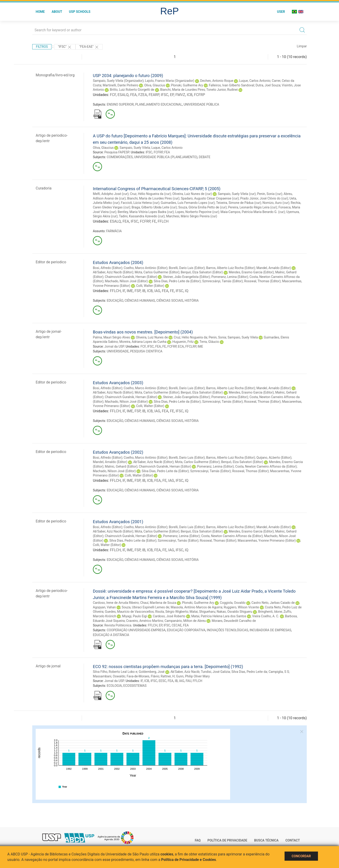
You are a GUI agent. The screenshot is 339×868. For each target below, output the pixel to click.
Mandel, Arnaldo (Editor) (274, 268)
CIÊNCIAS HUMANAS (140, 301)
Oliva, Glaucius (155, 85)
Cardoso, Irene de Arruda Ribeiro (116, 603)
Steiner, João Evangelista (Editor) (187, 277)
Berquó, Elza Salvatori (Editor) (202, 272)
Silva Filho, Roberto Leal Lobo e (115, 672)
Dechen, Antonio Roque (217, 81)
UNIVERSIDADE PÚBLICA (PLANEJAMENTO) (166, 157)
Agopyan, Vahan (104, 607)
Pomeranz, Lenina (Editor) (230, 277)
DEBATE (204, 157)
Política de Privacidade (227, 840)
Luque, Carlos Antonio (255, 81)
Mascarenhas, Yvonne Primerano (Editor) (267, 541)
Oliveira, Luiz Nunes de (152, 337)
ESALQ (123, 95)
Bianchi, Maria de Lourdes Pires (182, 90)
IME (130, 291)
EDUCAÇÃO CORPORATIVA (186, 630)
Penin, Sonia (217, 337)
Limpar (302, 46)
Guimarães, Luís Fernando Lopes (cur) (188, 203)
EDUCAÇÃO (115, 301)
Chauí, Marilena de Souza (158, 603)
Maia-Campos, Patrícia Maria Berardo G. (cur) (253, 212)
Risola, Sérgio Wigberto (172, 612)
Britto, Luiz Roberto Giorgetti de (132, 90)
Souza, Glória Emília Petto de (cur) (202, 207)
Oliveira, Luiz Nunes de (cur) (192, 194)
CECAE (176, 625)
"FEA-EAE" (89, 47)
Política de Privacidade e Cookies (189, 860)
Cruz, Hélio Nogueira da (191, 337)
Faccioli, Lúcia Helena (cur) (140, 203)
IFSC (165, 95)
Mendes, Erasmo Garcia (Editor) (251, 272)
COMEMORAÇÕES (120, 157)
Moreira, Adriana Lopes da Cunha (143, 342)
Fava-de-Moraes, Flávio (143, 676)
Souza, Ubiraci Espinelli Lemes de (145, 607)
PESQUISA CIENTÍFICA (146, 351)
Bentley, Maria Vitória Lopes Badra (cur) (146, 212)
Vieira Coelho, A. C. (266, 616)
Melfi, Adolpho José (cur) (111, 194)
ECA (181, 346)
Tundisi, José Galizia (215, 672)
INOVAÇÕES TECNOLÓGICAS (227, 630)
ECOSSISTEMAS (135, 686)
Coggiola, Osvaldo (233, 603)
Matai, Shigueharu (202, 612)
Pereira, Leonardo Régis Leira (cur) (253, 207)
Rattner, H (168, 676)
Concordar (301, 856)
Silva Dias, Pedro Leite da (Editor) (177, 281)
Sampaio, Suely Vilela (135, 148)
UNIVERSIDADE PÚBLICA (201, 104)
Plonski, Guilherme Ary (187, 85)
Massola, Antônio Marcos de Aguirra (196, 607)
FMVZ (180, 95)
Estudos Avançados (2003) (118, 383)
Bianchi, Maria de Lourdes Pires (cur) (153, 198)
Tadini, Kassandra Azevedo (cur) (142, 216)
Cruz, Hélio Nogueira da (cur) (150, 194)
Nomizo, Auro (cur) (276, 203)
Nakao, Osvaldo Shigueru (234, 612)
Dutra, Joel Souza (268, 85)
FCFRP (199, 95)
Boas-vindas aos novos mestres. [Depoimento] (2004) (143, 332)
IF (124, 291)
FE (154, 221)
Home (40, 12)
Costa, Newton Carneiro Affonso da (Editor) (266, 466)
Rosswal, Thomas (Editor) (262, 281)
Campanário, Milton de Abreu (185, 621)
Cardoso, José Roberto (169, 616)
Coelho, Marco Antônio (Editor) (146, 268)
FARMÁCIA (114, 231)
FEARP (154, 95)
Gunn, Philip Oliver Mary (193, 676)
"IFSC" (65, 47)
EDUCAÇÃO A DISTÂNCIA (111, 635)
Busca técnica (266, 840)
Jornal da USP (114, 346)
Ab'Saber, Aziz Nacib (185, 672)
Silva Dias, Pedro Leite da (249, 672)
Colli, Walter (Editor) (150, 286)
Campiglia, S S (279, 672)
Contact (293, 840)
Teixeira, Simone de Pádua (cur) (239, 203)
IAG (157, 291)
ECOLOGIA (114, 686)
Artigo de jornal (48, 666)
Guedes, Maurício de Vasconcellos (129, 612)
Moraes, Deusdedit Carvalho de (234, 621)
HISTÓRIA (192, 301)
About (57, 12)
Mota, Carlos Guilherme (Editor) (157, 272)
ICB (190, 95)
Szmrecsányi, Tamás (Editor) (222, 281)
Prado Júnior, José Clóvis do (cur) (264, 198)
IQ (187, 291)
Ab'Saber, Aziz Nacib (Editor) (113, 272)
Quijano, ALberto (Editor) (274, 458)
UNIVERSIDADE (118, 351)
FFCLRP (191, 346)
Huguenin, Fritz (183, 342)
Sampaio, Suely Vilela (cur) (237, 194)
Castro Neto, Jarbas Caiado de (273, 603)
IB (144, 291)
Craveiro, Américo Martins (145, 621)
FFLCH (163, 221)
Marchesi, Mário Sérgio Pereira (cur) (192, 216)
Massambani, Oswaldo (109, 676)
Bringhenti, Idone (270, 612)
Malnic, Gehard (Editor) (121, 466)
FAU (189, 681)
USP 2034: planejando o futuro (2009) (128, 76)
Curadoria (44, 188)
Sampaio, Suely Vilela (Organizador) (118, 81)
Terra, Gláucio (209, 342)
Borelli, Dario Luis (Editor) (187, 268)
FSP (137, 291)
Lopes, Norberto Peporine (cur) (197, 212)
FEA (133, 95)
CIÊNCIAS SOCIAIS (170, 301)
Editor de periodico (51, 262)
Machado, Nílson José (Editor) (126, 281)
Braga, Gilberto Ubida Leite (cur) (154, 207)
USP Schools (80, 12)
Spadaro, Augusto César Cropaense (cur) (210, 198)
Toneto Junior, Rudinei (222, 90)
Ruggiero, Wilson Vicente (241, 607)
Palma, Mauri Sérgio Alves (111, 337)
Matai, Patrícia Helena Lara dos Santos (219, 616)
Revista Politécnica (118, 625)
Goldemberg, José (152, 672)
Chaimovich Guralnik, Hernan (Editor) (131, 277)
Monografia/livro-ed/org (55, 75)
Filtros (42, 47)
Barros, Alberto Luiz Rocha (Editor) (230, 268)
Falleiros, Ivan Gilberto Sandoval (231, 85)
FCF (113, 95)
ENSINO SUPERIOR (120, 104)
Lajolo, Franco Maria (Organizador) (170, 81)
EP (172, 95)
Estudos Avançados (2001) (118, 522)
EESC (163, 681)
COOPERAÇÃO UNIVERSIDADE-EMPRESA (136, 630)
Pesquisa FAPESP (117, 152)
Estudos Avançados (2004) (118, 262)
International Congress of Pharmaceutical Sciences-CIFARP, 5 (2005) (157, 189)
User (281, 12)
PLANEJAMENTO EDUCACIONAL (159, 104)
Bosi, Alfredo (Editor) (108, 268)
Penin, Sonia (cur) (270, 194)
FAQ (198, 840)
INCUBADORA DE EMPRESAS (270, 630)
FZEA (143, 95)
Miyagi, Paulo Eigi (135, 616)
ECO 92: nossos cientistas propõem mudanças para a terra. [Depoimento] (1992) (168, 667)
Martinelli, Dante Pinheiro (121, 85)
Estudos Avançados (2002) (118, 452)
